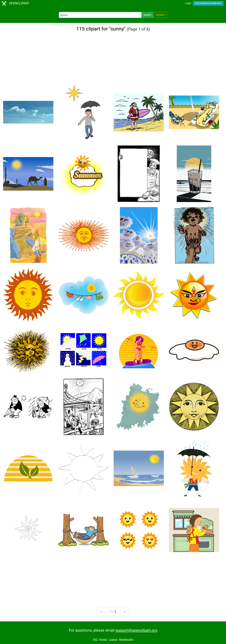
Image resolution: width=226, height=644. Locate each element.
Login (188, 3)
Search (147, 15)
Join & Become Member (208, 3)
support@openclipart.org (136, 630)
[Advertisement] (113, 60)
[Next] (125, 612)
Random (160, 15)
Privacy (103, 640)
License (113, 640)
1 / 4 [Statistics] (113, 612)
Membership (126, 640)
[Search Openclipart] (100, 15)
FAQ (95, 640)
